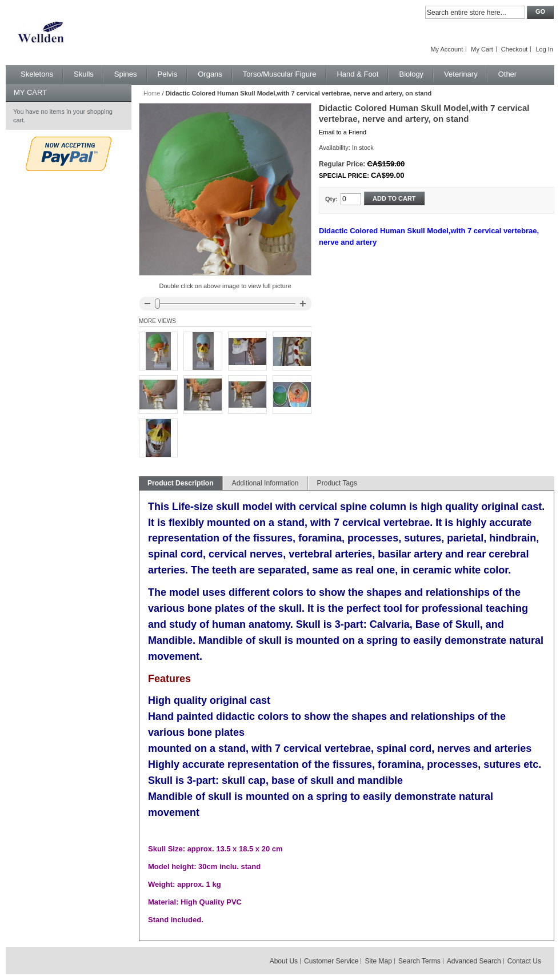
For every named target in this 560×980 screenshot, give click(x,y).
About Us (284, 961)
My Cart (482, 49)
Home (152, 93)
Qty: (331, 199)
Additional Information (265, 483)
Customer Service (331, 961)
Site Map (379, 961)
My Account (447, 49)
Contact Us (524, 961)
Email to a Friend (343, 132)
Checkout (514, 49)
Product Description (181, 483)
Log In (544, 49)
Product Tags (337, 483)
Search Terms (419, 961)
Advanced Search (474, 961)
